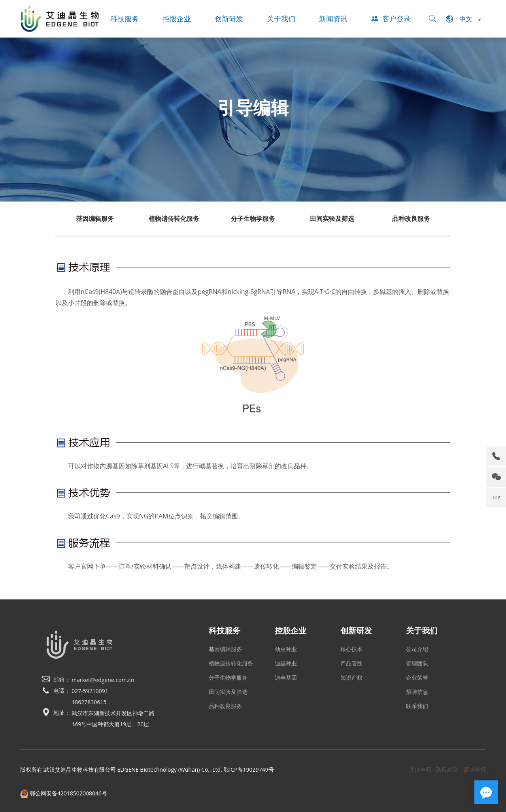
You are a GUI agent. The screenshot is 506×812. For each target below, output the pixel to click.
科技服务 (125, 19)
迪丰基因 (286, 677)
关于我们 (281, 19)
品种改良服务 (411, 219)
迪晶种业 (286, 663)
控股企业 (177, 19)
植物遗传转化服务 (174, 219)
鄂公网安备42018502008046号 (64, 793)
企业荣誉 (417, 677)
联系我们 (417, 706)
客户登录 (391, 19)
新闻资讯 (333, 19)
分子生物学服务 (253, 219)
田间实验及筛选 (332, 219)
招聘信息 (417, 692)
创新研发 (229, 19)
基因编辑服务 (95, 219)
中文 (463, 19)
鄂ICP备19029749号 (248, 770)
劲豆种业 (286, 649)
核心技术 (351, 649)
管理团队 (417, 663)
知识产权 (351, 677)
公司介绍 (417, 649)
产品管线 (351, 663)
